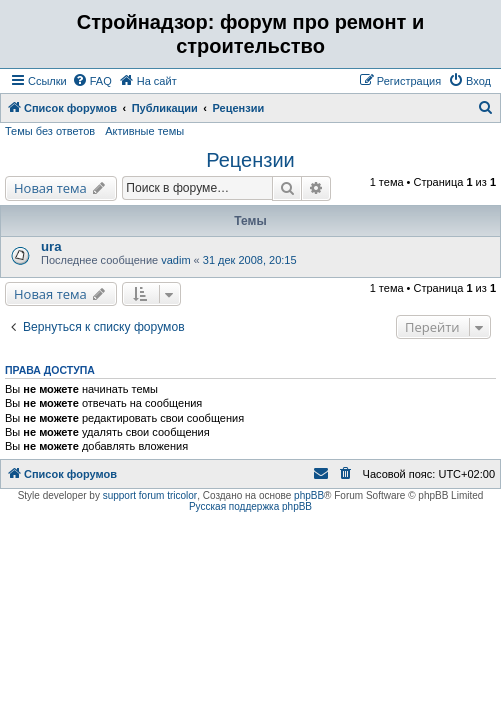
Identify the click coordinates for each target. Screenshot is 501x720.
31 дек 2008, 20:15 (250, 260)
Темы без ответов (50, 131)
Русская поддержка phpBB (250, 506)
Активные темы (144, 131)
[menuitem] (92, 81)
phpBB (309, 495)
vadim (175, 260)
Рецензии (250, 160)
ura (51, 246)
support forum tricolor (150, 495)
